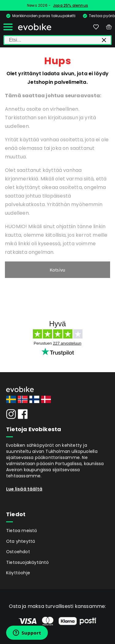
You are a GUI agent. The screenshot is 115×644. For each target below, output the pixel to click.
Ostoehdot (18, 552)
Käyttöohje (18, 573)
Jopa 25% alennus (71, 5)
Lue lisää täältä (24, 489)
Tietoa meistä (22, 531)
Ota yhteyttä (21, 541)
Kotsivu (57, 270)
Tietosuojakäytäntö (28, 562)
